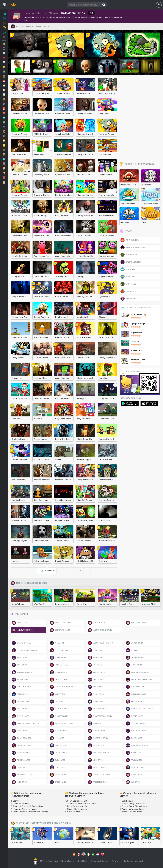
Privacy (116, 861)
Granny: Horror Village (77, 809)
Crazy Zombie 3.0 (75, 812)
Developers (68, 861)
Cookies (129, 861)
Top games (47, 571)
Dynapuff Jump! (138, 324)
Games (29, 13)
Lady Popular (127, 801)
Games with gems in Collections (136, 308)
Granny (16, 801)
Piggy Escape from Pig (77, 806)
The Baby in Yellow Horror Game (82, 804)
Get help (82, 861)
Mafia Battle (136, 351)
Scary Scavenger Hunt (77, 801)
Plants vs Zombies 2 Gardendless (28, 806)
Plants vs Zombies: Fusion (25, 809)
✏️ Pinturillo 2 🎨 (138, 315)
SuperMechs (137, 333)
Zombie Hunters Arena (132, 812)
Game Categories (49, 861)
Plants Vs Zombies (21, 804)
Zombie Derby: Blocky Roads (134, 806)
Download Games (131, 372)
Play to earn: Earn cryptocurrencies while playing (41, 823)
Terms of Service (99, 861)
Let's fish (135, 342)
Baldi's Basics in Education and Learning (31, 812)
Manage (138, 861)
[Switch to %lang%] (59, 854)
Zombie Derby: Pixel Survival (134, 804)
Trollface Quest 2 (139, 360)
